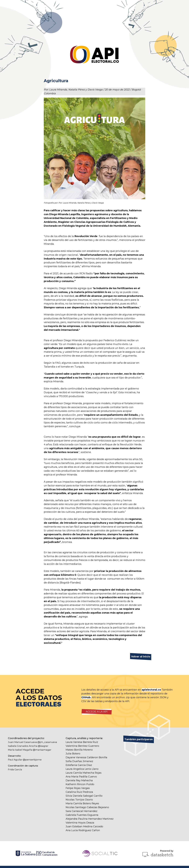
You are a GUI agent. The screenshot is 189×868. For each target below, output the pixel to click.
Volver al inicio (141, 657)
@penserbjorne (32, 760)
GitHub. (86, 697)
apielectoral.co (151, 690)
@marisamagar (42, 750)
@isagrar (43, 746)
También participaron (139, 739)
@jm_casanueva (47, 742)
